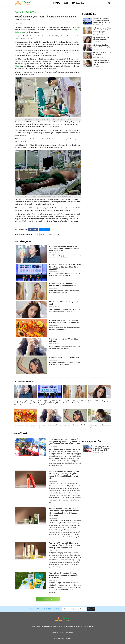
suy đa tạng (43, 234)
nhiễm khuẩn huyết (54, 234)
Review (57, 3)
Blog (66, 3)
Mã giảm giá (78, 3)
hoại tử (19, 66)
